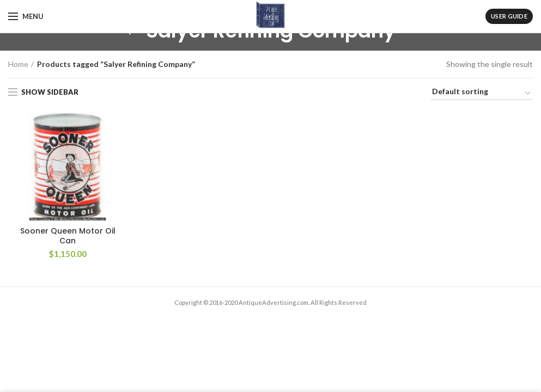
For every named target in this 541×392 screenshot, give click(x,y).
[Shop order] (482, 93)
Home (18, 64)
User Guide (509, 16)
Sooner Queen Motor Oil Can (68, 236)
